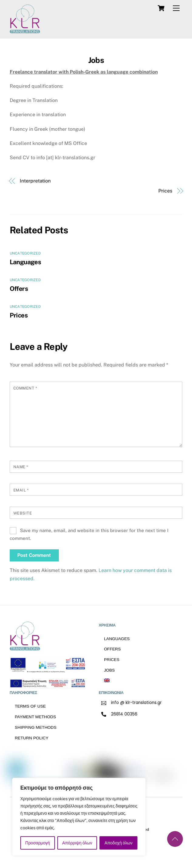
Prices (165, 191)
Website (23, 513)
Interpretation (35, 181)
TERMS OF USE (30, 706)
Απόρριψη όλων (77, 843)
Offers (19, 289)
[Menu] (176, 8)
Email (21, 490)
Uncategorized (25, 253)
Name (21, 467)
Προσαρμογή (37, 843)
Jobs (96, 60)
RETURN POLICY (32, 738)
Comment (25, 388)
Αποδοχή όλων (119, 843)
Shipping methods (36, 727)
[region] (79, 817)
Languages (25, 262)
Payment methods (35, 717)
